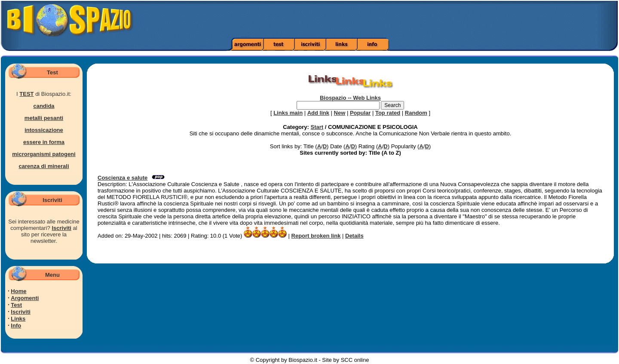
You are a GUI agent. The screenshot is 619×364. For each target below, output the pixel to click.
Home (18, 291)
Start (317, 127)
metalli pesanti (44, 118)
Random (416, 113)
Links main (288, 113)
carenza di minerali (44, 166)
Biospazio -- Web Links (350, 98)
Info (16, 326)
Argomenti (25, 298)
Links (18, 319)
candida (44, 106)
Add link (318, 113)
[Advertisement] (435, 19)
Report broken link (316, 236)
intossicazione (44, 130)
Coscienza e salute (123, 178)
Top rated (388, 113)
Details (354, 236)
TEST (26, 94)
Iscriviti (61, 228)
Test (16, 305)
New (340, 113)
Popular (360, 113)
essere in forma (44, 142)
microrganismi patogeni (44, 154)
